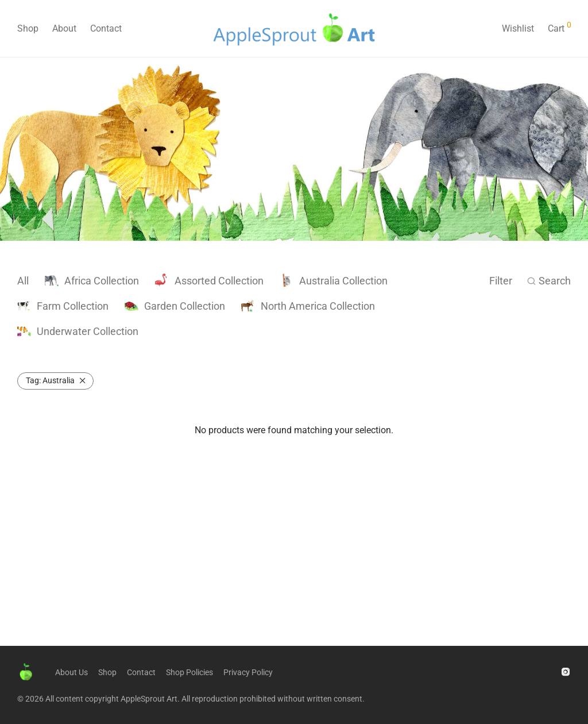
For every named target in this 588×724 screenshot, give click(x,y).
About (64, 28)
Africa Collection (92, 281)
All (23, 281)
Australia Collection (334, 281)
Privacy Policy (248, 672)
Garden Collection (175, 306)
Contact (106, 28)
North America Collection (308, 306)
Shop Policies (189, 672)
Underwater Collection (78, 331)
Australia (50, 380)
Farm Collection (63, 306)
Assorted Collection (209, 281)
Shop (28, 28)
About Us (71, 672)
